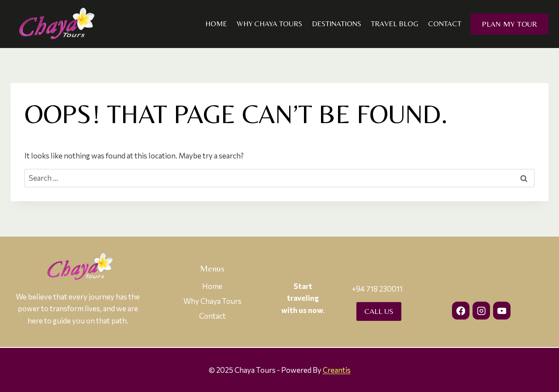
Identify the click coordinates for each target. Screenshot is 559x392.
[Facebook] (461, 311)
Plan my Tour (509, 24)
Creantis (337, 370)
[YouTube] (502, 311)
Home (216, 24)
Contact (445, 24)
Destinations (336, 24)
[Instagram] (481, 311)
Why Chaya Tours (269, 24)
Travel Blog (395, 24)
